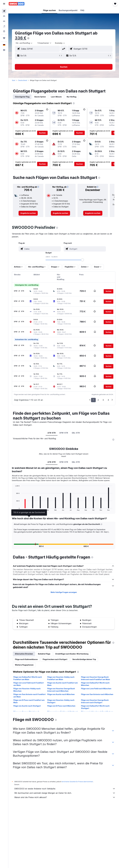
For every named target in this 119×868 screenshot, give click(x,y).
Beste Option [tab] (40, 97)
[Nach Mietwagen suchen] (4, 21)
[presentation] (28, 38)
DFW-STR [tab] (64, 433)
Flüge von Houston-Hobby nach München (27, 690)
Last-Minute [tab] (56, 97)
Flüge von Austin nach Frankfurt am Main (63, 684)
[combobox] (60, 43)
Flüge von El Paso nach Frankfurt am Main (29, 701)
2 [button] (98, 400)
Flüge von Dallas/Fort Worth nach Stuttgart (95, 707)
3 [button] (103, 400)
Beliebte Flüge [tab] (44, 654)
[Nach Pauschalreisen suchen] (4, 26)
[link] (28, 213)
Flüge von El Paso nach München (61, 706)
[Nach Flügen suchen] (4, 11)
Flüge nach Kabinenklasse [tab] (26, 659)
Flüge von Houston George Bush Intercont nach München (61, 690)
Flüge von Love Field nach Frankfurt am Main (29, 684)
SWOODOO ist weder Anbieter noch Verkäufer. (65, 789)
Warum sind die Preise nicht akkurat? (65, 797)
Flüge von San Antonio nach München (97, 694)
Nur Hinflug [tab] (71, 97)
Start (14, 80)
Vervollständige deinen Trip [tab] (84, 659)
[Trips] (4, 38)
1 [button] (93, 400)
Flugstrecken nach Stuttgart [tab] (55, 659)
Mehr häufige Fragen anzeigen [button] (64, 592)
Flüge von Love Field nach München (96, 689)
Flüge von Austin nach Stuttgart (27, 706)
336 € (21, 38)
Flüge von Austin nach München (61, 694)
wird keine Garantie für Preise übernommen (77, 782)
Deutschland (23, 80)
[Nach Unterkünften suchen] (4, 16)
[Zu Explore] (4, 31)
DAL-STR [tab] (76, 433)
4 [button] (108, 400)
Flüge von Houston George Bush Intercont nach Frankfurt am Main (95, 678)
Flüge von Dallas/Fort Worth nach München (95, 684)
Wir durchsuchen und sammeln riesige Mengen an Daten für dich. (65, 793)
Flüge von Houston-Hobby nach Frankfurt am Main (61, 678)
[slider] (82, 260)
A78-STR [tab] (52, 433)
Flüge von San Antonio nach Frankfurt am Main (29, 696)
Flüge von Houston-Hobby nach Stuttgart (61, 701)
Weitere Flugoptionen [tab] (24, 665)
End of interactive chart (14, 509)
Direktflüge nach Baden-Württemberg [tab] (72, 654)
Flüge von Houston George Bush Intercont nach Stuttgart (95, 701)
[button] (4, 4)
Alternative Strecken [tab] (24, 654)
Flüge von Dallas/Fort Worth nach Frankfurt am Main (28, 678)
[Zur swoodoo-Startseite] (17, 4)
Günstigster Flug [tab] (22, 97)
